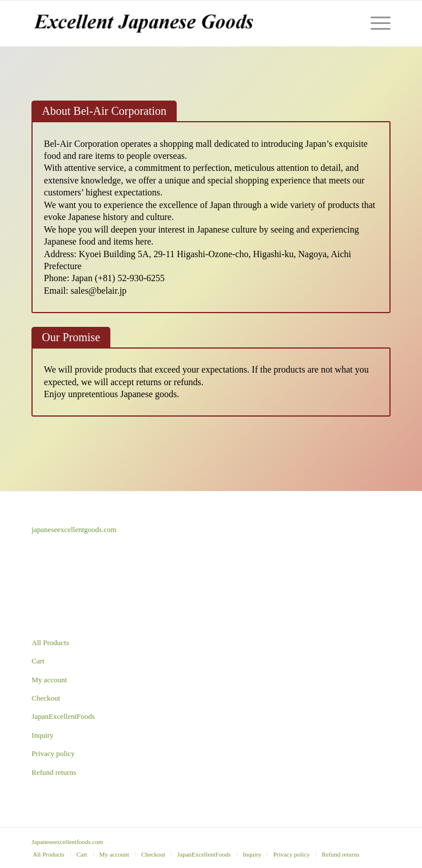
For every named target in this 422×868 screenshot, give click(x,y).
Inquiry (42, 735)
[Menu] (375, 23)
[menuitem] (48, 854)
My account (49, 680)
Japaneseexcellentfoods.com (67, 842)
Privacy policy (53, 753)
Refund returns (54, 772)
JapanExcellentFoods (63, 716)
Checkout (46, 698)
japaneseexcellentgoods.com (74, 529)
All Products (50, 643)
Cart (38, 661)
